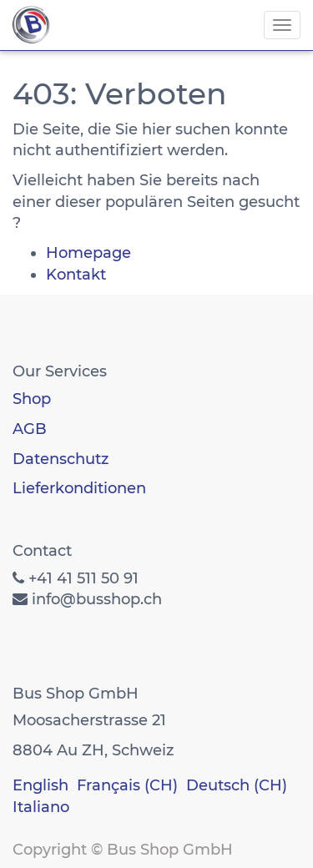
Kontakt (76, 275)
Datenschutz (61, 459)
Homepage (88, 253)
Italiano (41, 807)
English (40, 785)
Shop (32, 399)
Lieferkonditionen (79, 488)
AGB (30, 429)
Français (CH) (127, 785)
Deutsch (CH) (237, 785)
